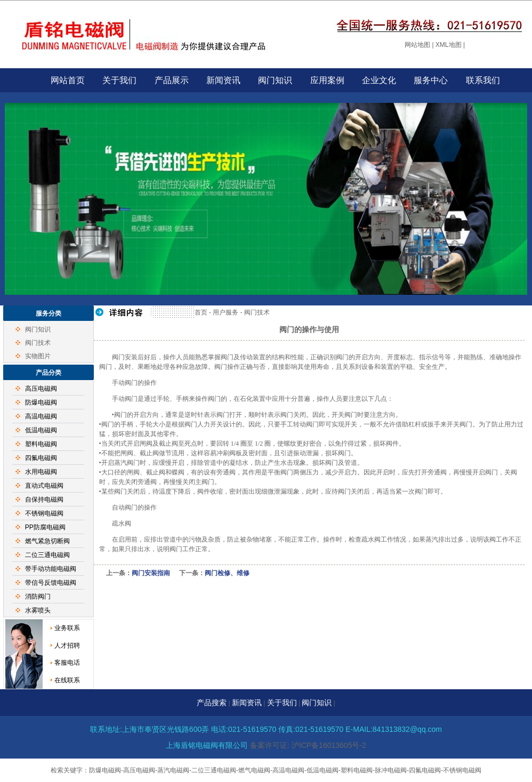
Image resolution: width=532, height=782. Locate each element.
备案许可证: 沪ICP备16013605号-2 (308, 745)
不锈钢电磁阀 (44, 513)
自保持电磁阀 (44, 499)
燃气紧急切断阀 (47, 541)
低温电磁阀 (41, 430)
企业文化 (379, 80)
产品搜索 (212, 703)
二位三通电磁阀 (47, 555)
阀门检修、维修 (227, 573)
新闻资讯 (223, 80)
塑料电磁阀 (41, 444)
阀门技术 (38, 343)
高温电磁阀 (41, 416)
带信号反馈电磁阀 (51, 583)
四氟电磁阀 (41, 458)
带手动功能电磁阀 (51, 569)
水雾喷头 (38, 610)
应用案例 (327, 80)
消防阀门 (38, 596)
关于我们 (119, 80)
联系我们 (483, 80)
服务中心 (431, 80)
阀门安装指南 (151, 573)
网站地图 (417, 45)
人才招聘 (67, 646)
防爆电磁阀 (41, 402)
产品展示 (172, 80)
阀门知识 (275, 80)
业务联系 (67, 628)
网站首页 (68, 80)
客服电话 (67, 663)
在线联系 (67, 680)
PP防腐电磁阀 (45, 527)
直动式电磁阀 (44, 486)
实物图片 (38, 356)
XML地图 (449, 45)
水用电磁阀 (41, 472)
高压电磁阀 (41, 389)
